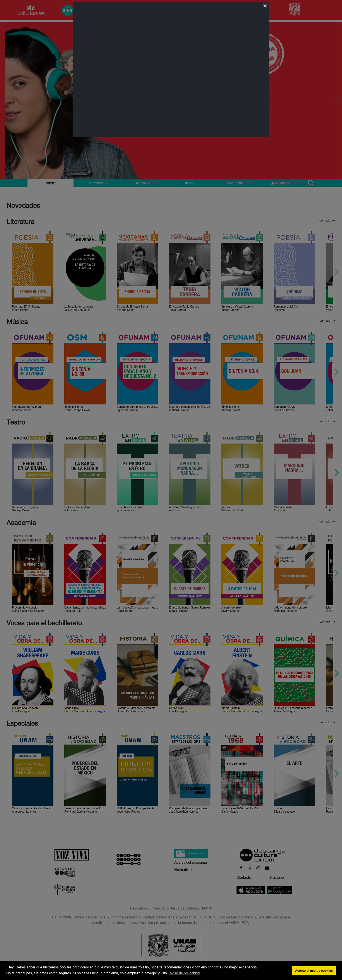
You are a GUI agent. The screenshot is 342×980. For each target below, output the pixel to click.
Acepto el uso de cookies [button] (314, 971)
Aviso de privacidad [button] (185, 973)
